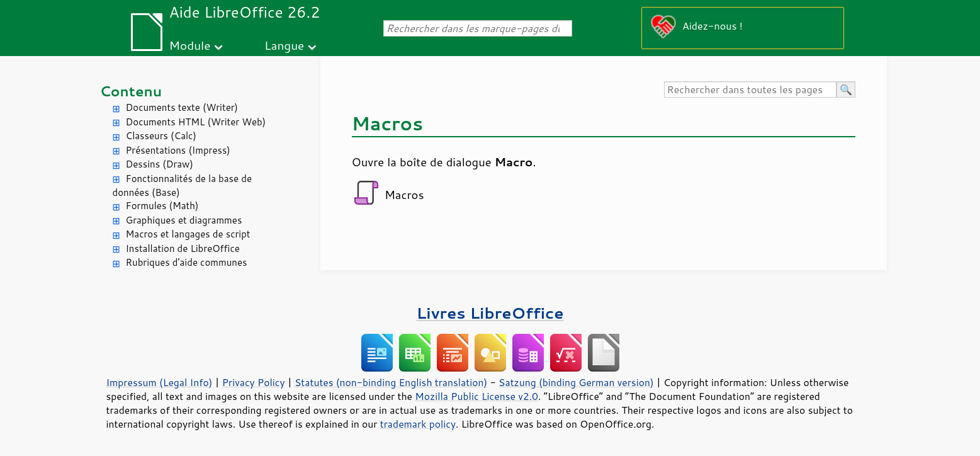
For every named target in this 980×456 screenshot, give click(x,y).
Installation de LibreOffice (183, 248)
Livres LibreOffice (490, 313)
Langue (284, 45)
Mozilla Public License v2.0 (476, 396)
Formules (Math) (162, 206)
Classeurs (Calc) (161, 136)
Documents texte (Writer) (182, 107)
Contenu (131, 91)
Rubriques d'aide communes (187, 262)
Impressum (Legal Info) (160, 382)
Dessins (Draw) (160, 164)
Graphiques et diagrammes (184, 220)
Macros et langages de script (188, 234)
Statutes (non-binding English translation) (391, 382)
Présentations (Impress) (178, 150)
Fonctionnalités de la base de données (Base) (182, 186)
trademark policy (418, 424)
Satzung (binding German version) (576, 382)
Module (189, 45)
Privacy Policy (254, 382)
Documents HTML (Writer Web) (196, 122)
